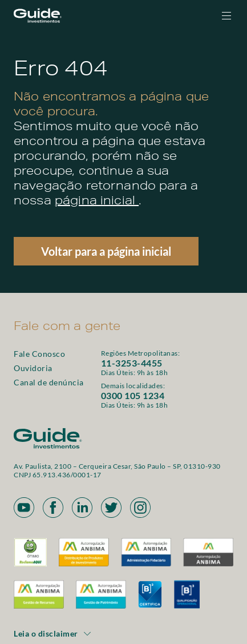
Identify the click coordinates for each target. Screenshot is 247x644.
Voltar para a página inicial (106, 251)
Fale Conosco (39, 354)
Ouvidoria (33, 368)
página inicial (97, 202)
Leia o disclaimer (53, 633)
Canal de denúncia (49, 382)
